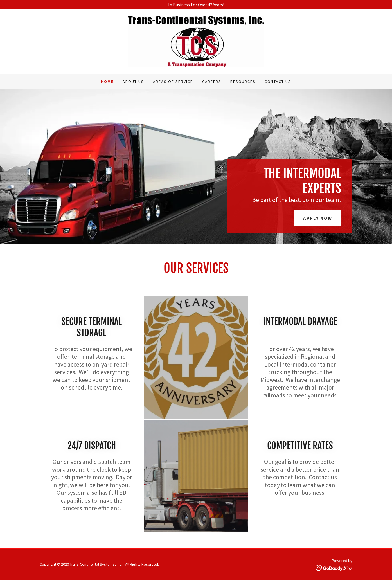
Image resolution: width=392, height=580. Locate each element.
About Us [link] (133, 82)
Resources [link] (243, 82)
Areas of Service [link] (173, 82)
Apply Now (318, 218)
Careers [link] (212, 82)
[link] (196, 41)
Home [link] (107, 82)
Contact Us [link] (278, 82)
